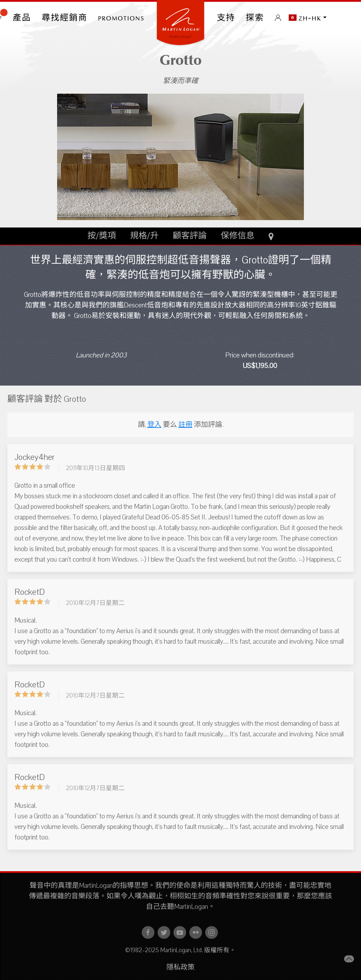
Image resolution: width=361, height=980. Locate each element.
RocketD (30, 592)
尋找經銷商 (65, 18)
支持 (226, 18)
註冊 (185, 425)
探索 (255, 18)
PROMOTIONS (121, 18)
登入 (154, 425)
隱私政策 (180, 967)
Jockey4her (35, 457)
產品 (22, 18)
